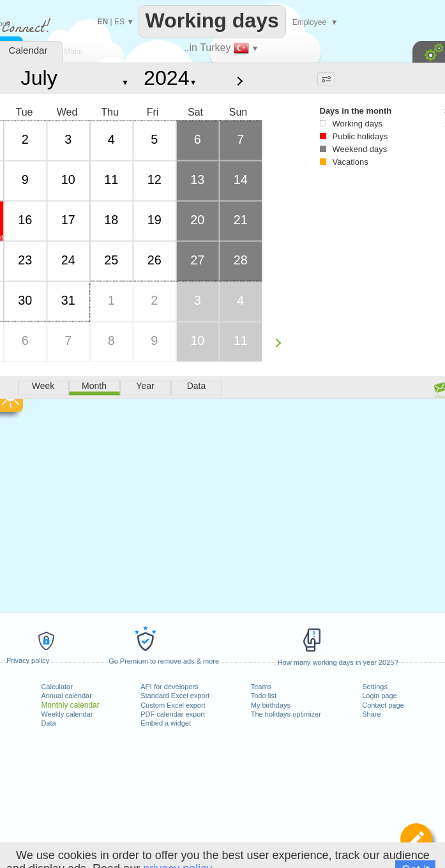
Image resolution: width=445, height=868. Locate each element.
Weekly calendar (67, 714)
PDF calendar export (173, 714)
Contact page (383, 705)
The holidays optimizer (286, 714)
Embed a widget (166, 723)
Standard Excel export (175, 696)
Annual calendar (66, 696)
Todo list (264, 696)
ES (119, 22)
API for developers (170, 687)
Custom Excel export (173, 705)
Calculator (57, 687)
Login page (379, 696)
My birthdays (271, 705)
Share (371, 714)
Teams (261, 687)
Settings (375, 687)
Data (48, 723)
